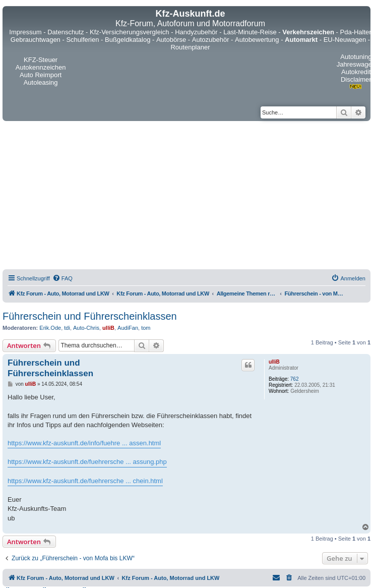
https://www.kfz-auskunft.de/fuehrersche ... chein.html (85, 481)
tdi (67, 328)
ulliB (108, 328)
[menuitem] (63, 278)
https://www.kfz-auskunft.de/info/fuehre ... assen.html (84, 443)
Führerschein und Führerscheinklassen (90, 316)
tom (146, 328)
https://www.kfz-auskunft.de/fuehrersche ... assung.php (87, 462)
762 (295, 379)
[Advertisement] (187, 197)
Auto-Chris (86, 328)
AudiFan (128, 328)
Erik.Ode (50, 328)
